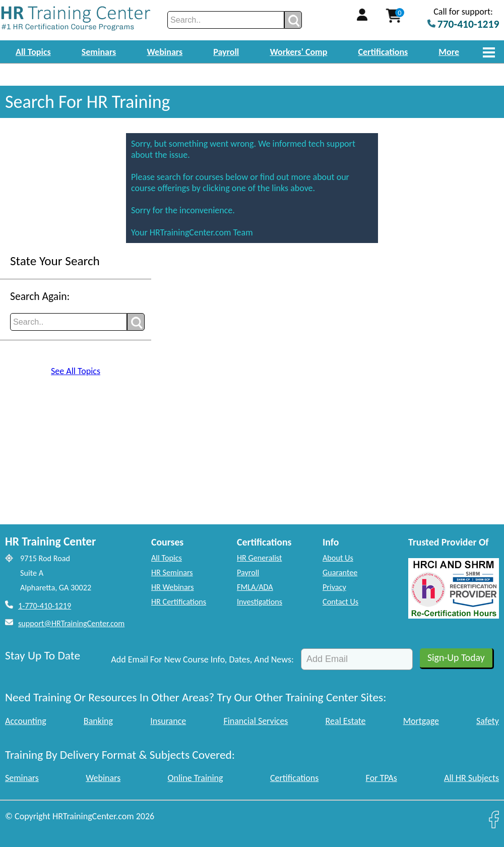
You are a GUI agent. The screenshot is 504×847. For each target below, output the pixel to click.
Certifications (383, 52)
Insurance (168, 721)
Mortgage (421, 721)
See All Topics (76, 371)
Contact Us (340, 602)
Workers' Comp (298, 52)
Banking (98, 721)
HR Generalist (259, 558)
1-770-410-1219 (45, 606)
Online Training (196, 778)
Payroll (226, 52)
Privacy (334, 587)
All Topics (33, 52)
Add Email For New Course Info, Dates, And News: (202, 659)
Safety (488, 721)
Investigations (260, 602)
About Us (338, 558)
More (449, 52)
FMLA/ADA (255, 587)
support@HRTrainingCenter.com (71, 623)
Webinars (165, 52)
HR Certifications (179, 602)
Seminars (99, 52)
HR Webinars (173, 587)
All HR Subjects (471, 778)
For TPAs (382, 778)
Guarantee (340, 572)
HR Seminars (172, 572)
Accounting (26, 721)
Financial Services (256, 721)
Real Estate (346, 721)
